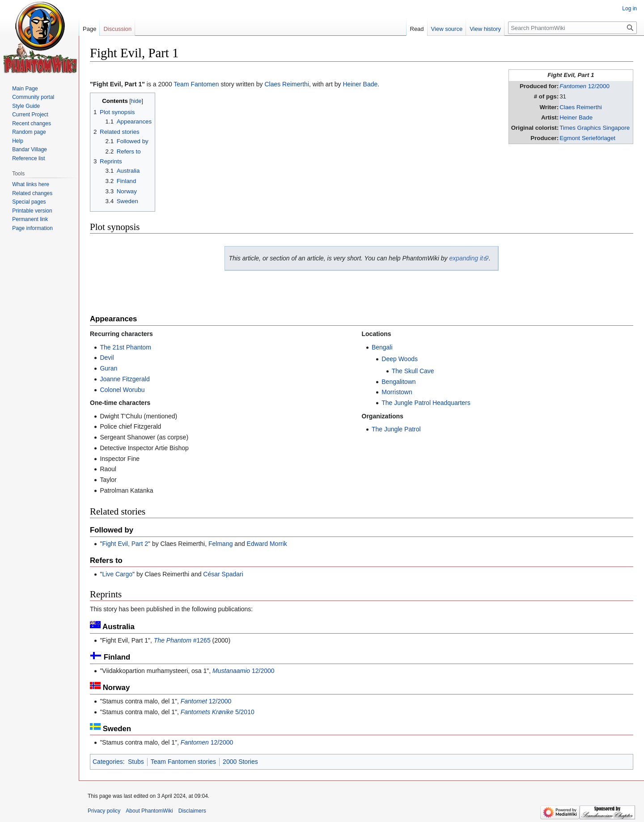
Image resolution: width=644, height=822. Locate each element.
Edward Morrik (267, 544)
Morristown (397, 392)
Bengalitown (398, 382)
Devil (107, 358)
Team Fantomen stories (183, 762)
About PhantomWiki (149, 811)
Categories (108, 762)
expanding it (466, 258)
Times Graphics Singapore (595, 128)
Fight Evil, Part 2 (125, 544)
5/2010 (218, 712)
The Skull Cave (413, 371)
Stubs (136, 762)
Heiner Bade (576, 117)
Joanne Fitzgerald (125, 379)
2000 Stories (240, 762)
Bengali (382, 347)
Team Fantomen (196, 84)
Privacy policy (104, 811)
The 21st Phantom (125, 347)
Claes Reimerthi (581, 107)
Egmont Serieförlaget (587, 138)
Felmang (220, 544)
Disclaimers (192, 811)
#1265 (182, 640)
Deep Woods (400, 359)
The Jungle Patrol (396, 429)
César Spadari (223, 574)
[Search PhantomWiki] (572, 28)
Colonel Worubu (122, 390)
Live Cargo (117, 574)
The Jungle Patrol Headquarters (426, 403)
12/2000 (585, 86)
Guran (108, 368)
